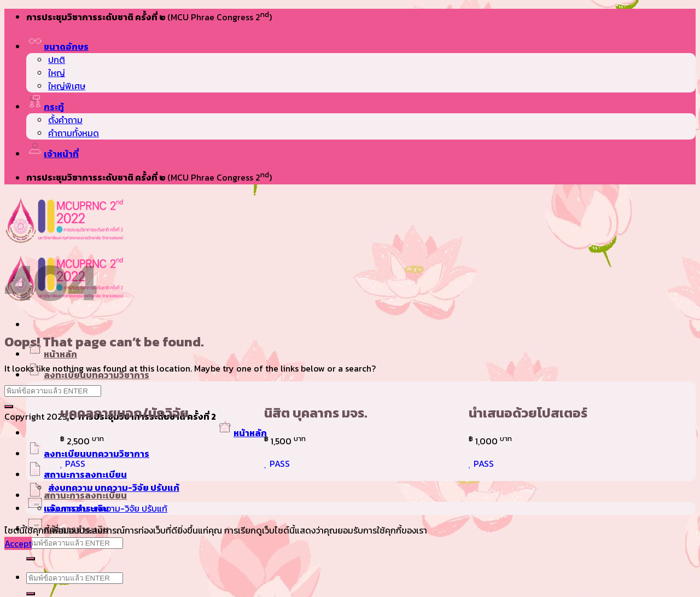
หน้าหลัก (52, 354)
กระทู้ (45, 107)
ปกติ (57, 60)
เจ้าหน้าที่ (52, 154)
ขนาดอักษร (57, 47)
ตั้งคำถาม (65, 120)
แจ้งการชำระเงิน (68, 508)
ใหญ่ (57, 73)
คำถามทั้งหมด (74, 133)
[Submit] (31, 559)
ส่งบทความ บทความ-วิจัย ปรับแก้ (114, 488)
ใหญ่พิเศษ (67, 86)
